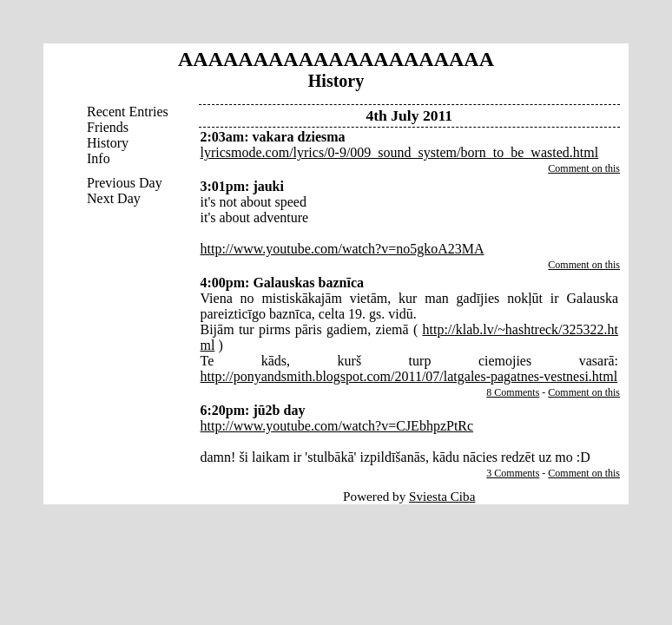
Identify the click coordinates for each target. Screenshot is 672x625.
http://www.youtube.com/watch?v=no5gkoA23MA (343, 249)
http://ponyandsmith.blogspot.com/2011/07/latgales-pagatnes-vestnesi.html (409, 376)
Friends (108, 127)
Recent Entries (128, 112)
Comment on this (584, 168)
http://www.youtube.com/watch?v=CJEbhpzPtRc (337, 426)
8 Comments (513, 392)
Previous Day (125, 183)
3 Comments (513, 473)
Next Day (114, 198)
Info (99, 158)
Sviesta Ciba (442, 496)
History (108, 143)
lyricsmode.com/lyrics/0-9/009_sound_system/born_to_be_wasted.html (400, 152)
